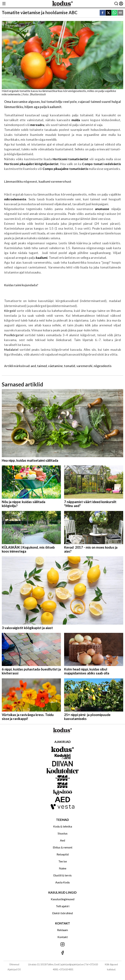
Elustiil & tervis (62, 875)
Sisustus (63, 833)
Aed (62, 840)
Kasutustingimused (63, 899)
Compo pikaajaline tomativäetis (65, 169)
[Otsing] (116, 4)
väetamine (55, 366)
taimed (42, 366)
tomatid (70, 366)
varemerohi (85, 366)
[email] (120, 13)
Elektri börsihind (62, 913)
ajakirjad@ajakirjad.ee (72, 964)
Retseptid (63, 854)
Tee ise (63, 861)
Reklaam (62, 930)
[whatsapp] (114, 13)
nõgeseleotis (103, 366)
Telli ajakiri (63, 906)
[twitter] (108, 13)
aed (33, 366)
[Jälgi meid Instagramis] (62, 945)
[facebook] (103, 13)
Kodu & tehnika (63, 826)
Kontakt (63, 937)
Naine (63, 868)
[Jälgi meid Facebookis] (62, 953)
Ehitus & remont (63, 847)
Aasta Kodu (62, 882)
